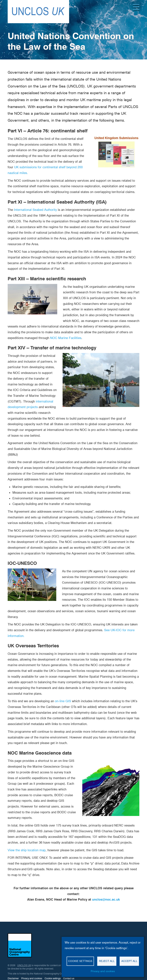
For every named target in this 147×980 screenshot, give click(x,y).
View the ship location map (27, 850)
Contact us (69, 978)
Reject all (107, 961)
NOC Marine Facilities (66, 338)
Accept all (129, 961)
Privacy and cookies (32, 978)
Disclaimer (13, 978)
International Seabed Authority (35, 210)
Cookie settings (53, 978)
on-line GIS (63, 701)
